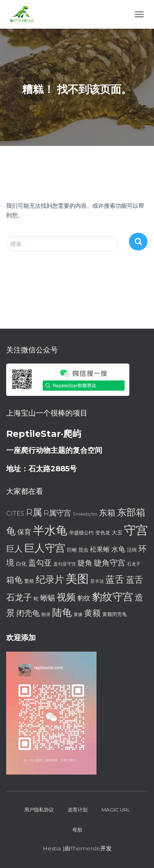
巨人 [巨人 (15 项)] (14, 549)
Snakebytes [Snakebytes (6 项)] (85, 514)
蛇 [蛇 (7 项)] (36, 599)
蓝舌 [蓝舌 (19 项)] (115, 579)
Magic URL (116, 810)
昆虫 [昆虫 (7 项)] (83, 550)
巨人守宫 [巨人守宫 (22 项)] (45, 548)
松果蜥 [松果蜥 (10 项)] (100, 549)
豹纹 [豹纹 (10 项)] (84, 598)
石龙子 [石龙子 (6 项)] (134, 564)
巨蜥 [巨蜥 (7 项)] (72, 550)
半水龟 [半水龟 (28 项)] (50, 530)
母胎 (77, 830)
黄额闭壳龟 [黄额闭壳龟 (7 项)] (115, 614)
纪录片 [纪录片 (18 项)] (50, 579)
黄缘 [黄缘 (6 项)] (78, 615)
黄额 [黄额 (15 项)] (92, 613)
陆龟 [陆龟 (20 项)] (62, 612)
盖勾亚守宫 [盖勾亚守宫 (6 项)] (65, 564)
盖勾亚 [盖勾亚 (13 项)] (40, 563)
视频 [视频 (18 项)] (66, 597)
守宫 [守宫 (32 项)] (136, 530)
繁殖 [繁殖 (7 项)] (29, 581)
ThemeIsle (85, 848)
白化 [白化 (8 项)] (21, 564)
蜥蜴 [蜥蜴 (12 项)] (48, 598)
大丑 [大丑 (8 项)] (117, 532)
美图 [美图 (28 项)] (77, 579)
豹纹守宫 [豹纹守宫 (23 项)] (113, 596)
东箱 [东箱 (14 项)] (107, 513)
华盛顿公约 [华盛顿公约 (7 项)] (81, 533)
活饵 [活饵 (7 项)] (132, 550)
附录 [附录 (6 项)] (46, 615)
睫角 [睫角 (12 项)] (85, 563)
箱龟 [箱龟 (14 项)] (14, 580)
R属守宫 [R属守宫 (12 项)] (57, 513)
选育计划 (78, 810)
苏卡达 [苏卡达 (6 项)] (97, 581)
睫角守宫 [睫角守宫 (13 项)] (110, 563)
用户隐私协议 (39, 810)
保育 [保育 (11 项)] (24, 532)
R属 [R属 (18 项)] (34, 512)
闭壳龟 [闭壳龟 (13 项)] (28, 613)
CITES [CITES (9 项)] (15, 514)
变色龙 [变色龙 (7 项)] (103, 533)
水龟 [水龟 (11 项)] (118, 549)
